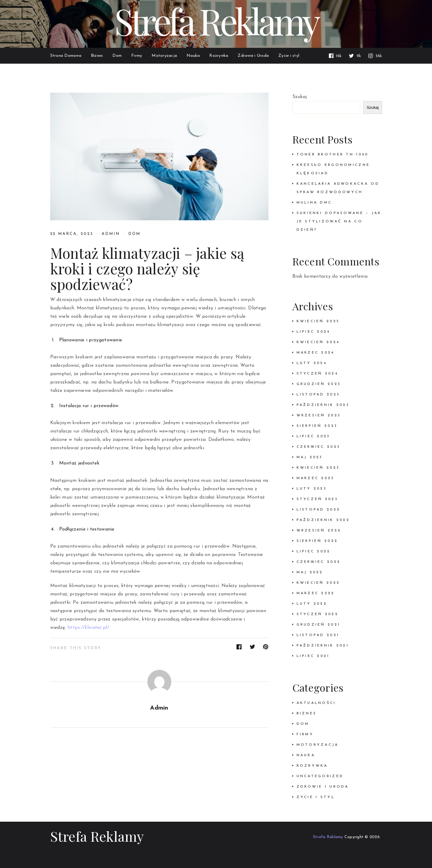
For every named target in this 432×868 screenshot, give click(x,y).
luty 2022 (312, 604)
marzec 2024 (316, 353)
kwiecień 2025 (318, 321)
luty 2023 (312, 489)
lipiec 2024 (313, 332)
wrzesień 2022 (319, 531)
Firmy (305, 734)
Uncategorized (320, 776)
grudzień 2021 (319, 625)
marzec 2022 (316, 593)
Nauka (306, 755)
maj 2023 (310, 457)
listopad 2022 (319, 510)
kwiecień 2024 (318, 342)
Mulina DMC (314, 203)
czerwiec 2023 (319, 447)
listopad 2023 (318, 395)
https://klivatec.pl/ (88, 628)
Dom (135, 234)
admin (111, 234)
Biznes (307, 713)
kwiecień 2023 (318, 468)
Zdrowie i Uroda (323, 787)
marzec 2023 (316, 478)
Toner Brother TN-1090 (333, 155)
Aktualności (316, 703)
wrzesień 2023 (319, 415)
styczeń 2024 (317, 374)
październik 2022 (323, 520)
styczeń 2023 (317, 499)
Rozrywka (312, 766)
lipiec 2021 (313, 656)
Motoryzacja (318, 745)
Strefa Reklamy (97, 836)
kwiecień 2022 (318, 583)
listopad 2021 (318, 635)
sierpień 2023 (317, 426)
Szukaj (300, 97)
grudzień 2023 (319, 384)
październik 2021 (323, 646)
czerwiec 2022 (319, 562)
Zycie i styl (316, 797)
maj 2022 (310, 572)
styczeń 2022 (317, 614)
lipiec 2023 (313, 436)
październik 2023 (323, 405)
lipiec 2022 (314, 551)
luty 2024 (312, 363)
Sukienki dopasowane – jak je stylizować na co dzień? (339, 221)
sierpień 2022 (317, 541)
